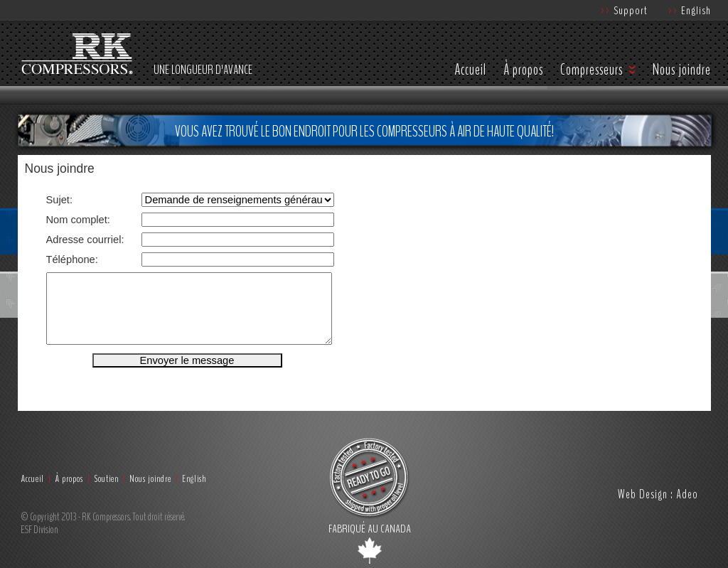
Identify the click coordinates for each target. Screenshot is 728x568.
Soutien (106, 479)
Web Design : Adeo (658, 494)
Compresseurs (591, 70)
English (690, 10)
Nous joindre (682, 70)
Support (624, 10)
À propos (523, 70)
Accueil (470, 70)
